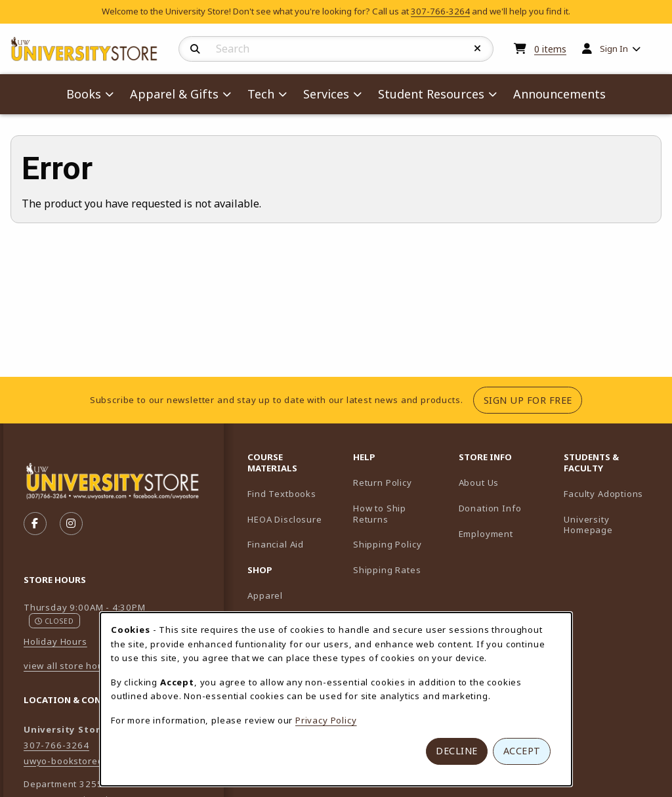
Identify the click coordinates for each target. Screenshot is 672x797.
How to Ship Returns (380, 514)
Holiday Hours (55, 641)
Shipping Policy (387, 544)
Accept (522, 751)
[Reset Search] (478, 49)
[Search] (195, 49)
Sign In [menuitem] (614, 49)
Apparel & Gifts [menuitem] (174, 94)
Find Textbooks (282, 494)
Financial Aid (276, 544)
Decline (457, 751)
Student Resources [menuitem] (431, 94)
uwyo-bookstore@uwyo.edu (87, 761)
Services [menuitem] (326, 94)
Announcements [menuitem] (559, 94)
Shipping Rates (387, 570)
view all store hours (68, 666)
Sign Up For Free (533, 400)
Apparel (265, 595)
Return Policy (383, 483)
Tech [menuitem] (261, 94)
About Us (479, 483)
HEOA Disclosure (284, 519)
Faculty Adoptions (611, 493)
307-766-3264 (440, 11)
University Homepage (611, 525)
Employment (486, 534)
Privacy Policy (326, 720)
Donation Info (490, 508)
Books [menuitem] (84, 94)
